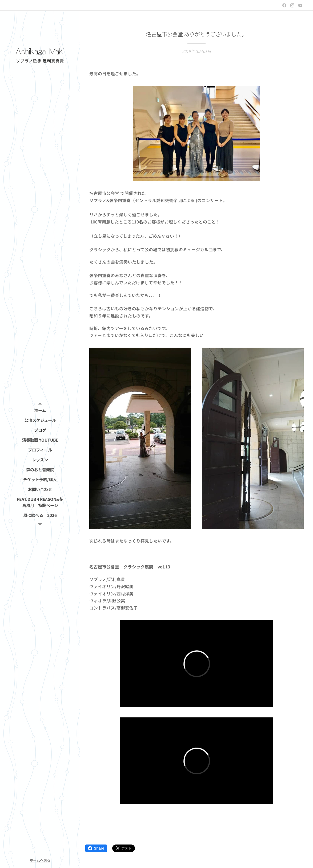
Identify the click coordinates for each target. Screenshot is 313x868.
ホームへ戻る (40, 860)
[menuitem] (40, 410)
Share (96, 848)
